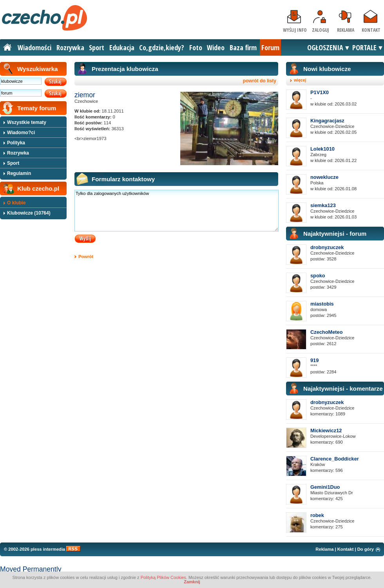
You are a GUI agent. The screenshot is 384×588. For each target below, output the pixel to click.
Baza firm (243, 47)
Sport (97, 47)
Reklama (346, 30)
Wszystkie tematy (27, 122)
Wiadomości (34, 47)
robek (317, 515)
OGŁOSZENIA (325, 47)
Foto (196, 47)
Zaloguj (320, 30)
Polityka (16, 143)
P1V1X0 (320, 92)
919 (314, 360)
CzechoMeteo (326, 332)
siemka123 (323, 205)
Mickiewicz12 (326, 431)
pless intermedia (48, 549)
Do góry (366, 549)
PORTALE (364, 47)
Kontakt (371, 30)
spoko (318, 276)
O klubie (16, 203)
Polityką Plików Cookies (163, 577)
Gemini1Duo (325, 487)
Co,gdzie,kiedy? (162, 47)
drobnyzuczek (327, 247)
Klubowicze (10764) (29, 213)
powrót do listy (260, 81)
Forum (270, 47)
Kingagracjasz (327, 121)
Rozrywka (70, 47)
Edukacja (122, 47)
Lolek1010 (322, 149)
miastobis (322, 304)
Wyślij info (295, 30)
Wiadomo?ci (21, 133)
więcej (300, 80)
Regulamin (19, 173)
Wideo (216, 47)
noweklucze (324, 177)
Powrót (86, 257)
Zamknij (192, 582)
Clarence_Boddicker (335, 459)
